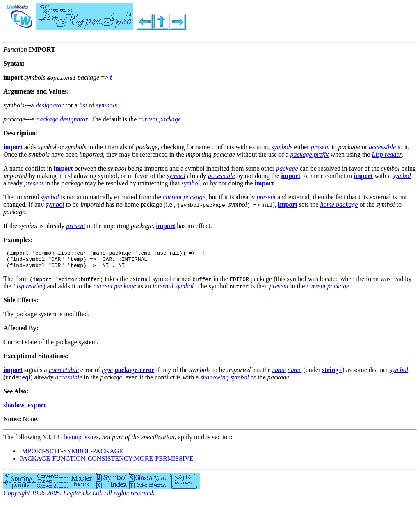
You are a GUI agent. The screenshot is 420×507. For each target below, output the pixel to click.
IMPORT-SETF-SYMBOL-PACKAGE (71, 455)
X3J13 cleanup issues (71, 441)
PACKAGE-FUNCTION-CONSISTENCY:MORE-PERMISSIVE (107, 462)
